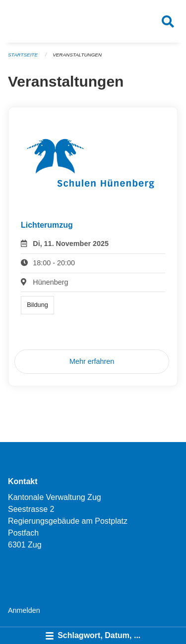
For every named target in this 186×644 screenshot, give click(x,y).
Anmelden (24, 610)
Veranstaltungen (77, 55)
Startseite (23, 55)
